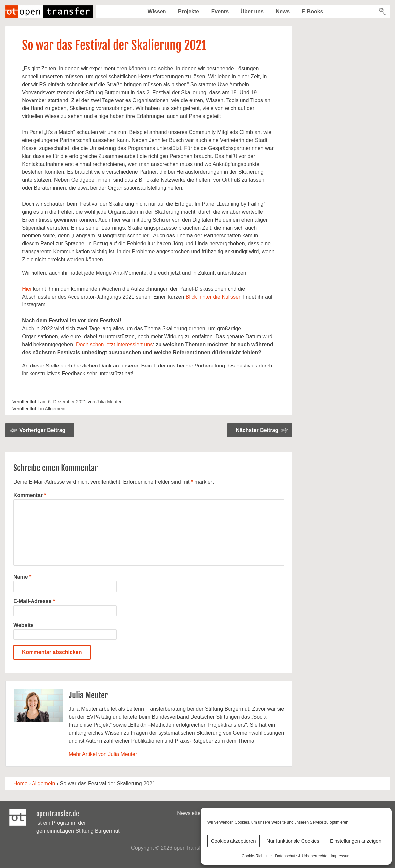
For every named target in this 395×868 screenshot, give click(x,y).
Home (20, 784)
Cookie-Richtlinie (257, 856)
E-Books (313, 11)
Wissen (157, 11)
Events (220, 11)
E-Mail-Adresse (34, 601)
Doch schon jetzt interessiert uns (114, 344)
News (283, 11)
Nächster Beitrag (257, 430)
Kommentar (30, 495)
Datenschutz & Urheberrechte (301, 856)
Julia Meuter (109, 402)
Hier (27, 289)
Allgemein (55, 409)
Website (23, 625)
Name (22, 577)
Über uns (252, 11)
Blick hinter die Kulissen (214, 297)
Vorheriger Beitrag (42, 430)
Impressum (340, 856)
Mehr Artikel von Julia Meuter (103, 754)
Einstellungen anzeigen (356, 841)
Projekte (189, 11)
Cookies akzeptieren (233, 841)
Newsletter (190, 813)
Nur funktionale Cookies (293, 841)
